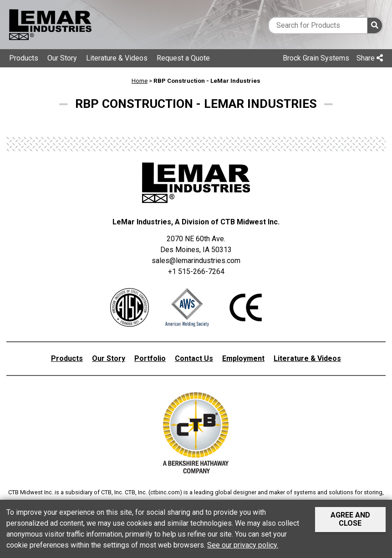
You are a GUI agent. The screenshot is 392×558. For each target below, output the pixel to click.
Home (140, 81)
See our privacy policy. (243, 545)
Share (370, 58)
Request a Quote (183, 58)
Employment (243, 358)
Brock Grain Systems (316, 58)
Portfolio (150, 358)
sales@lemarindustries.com (196, 261)
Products (24, 58)
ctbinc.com (165, 492)
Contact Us (194, 358)
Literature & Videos (117, 58)
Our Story (62, 58)
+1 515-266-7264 (196, 271)
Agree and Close (350, 519)
